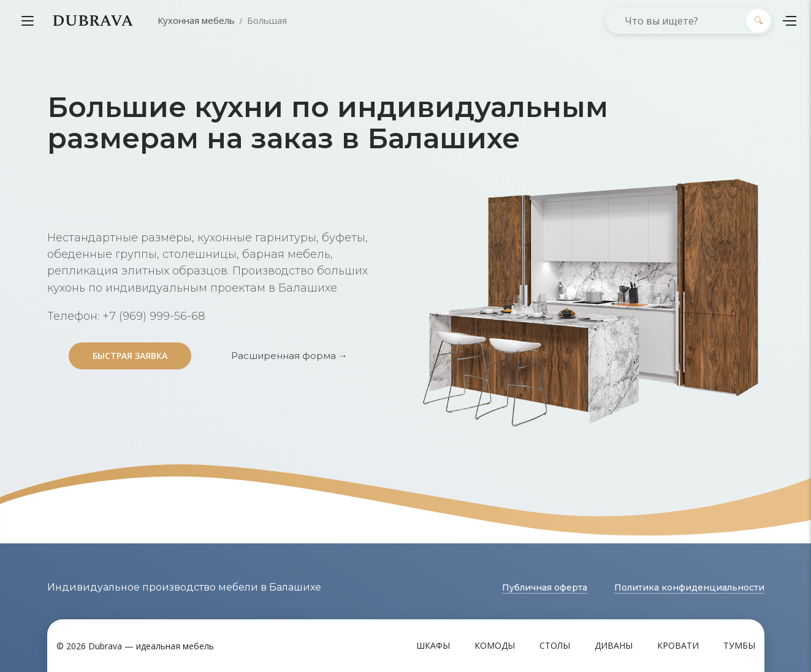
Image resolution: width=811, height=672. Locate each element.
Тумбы (739, 645)
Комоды (495, 645)
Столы (555, 645)
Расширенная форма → (289, 356)
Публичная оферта (545, 587)
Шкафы (433, 645)
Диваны (614, 645)
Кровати (678, 645)
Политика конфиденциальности (689, 587)
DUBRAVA (93, 21)
